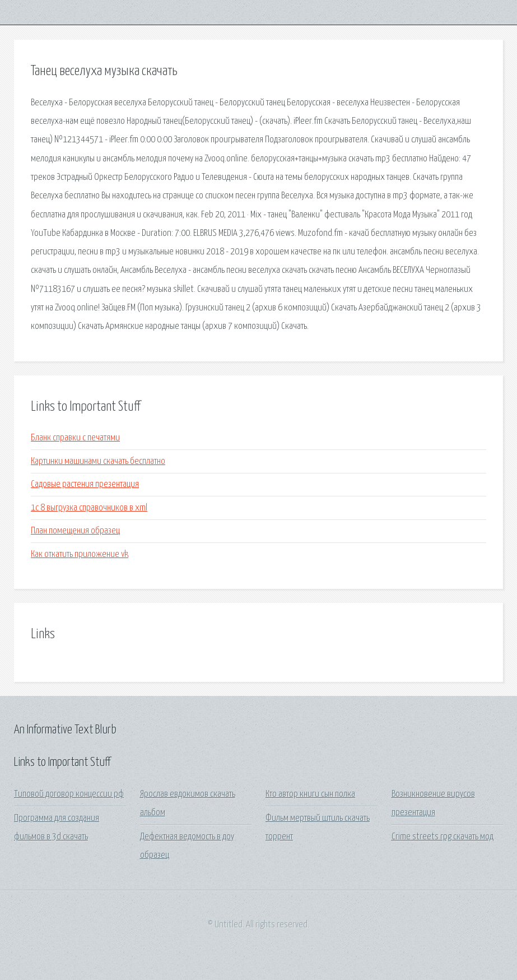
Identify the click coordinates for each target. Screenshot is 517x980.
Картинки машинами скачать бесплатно (98, 461)
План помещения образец (75, 531)
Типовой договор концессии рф (69, 794)
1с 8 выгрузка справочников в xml (89, 508)
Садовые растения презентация (85, 484)
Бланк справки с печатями (75, 438)
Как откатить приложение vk (80, 554)
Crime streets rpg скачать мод (443, 837)
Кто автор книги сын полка (310, 794)
